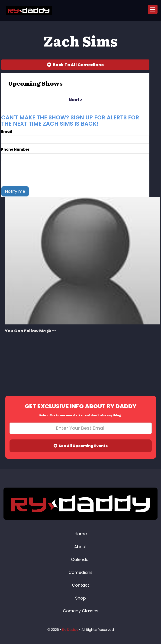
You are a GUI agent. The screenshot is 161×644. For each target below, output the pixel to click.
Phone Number (15, 149)
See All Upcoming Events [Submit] (81, 446)
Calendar (81, 559)
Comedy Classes (81, 611)
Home (81, 534)
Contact (80, 585)
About (80, 547)
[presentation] (36, 174)
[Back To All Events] (75, 65)
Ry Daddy (70, 630)
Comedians (80, 572)
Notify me (15, 191)
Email (7, 132)
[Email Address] (81, 428)
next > (75, 100)
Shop (80, 598)
